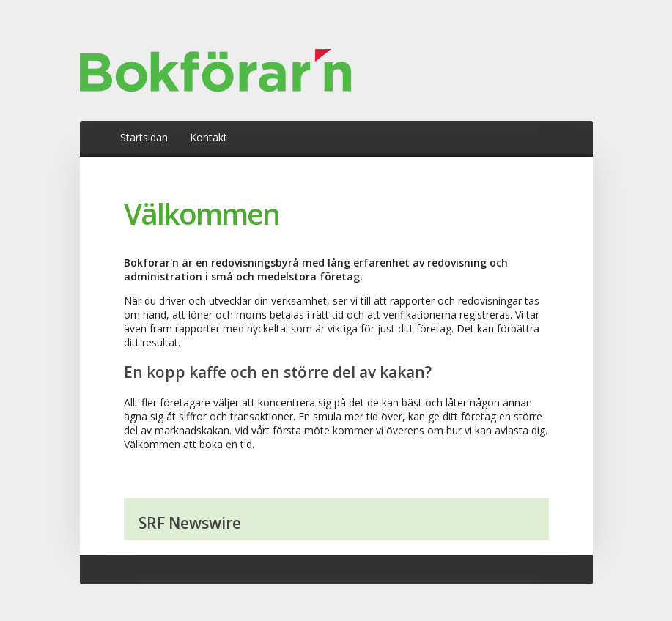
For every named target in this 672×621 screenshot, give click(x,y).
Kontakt (208, 137)
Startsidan (144, 137)
